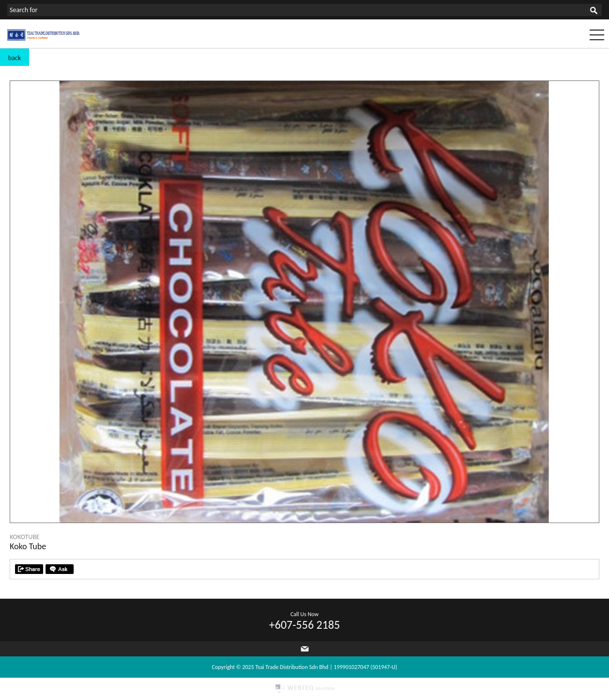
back (15, 58)
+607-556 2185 (304, 625)
